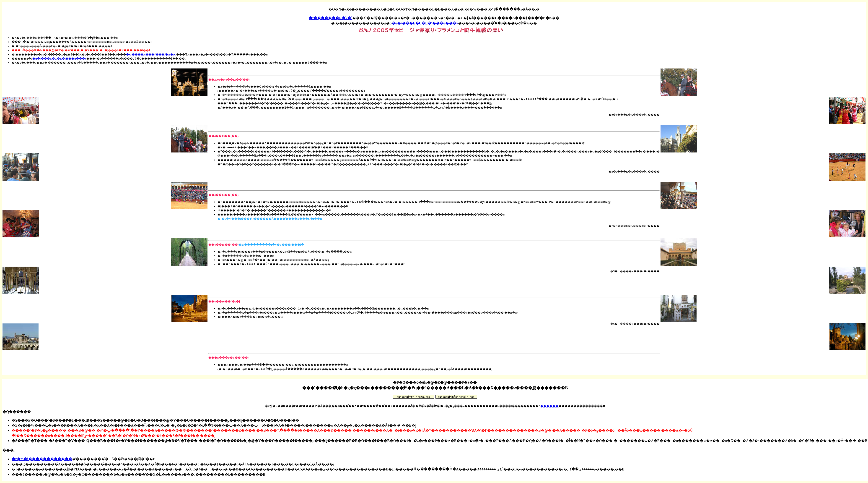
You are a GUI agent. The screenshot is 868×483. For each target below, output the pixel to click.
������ (549, 406)
